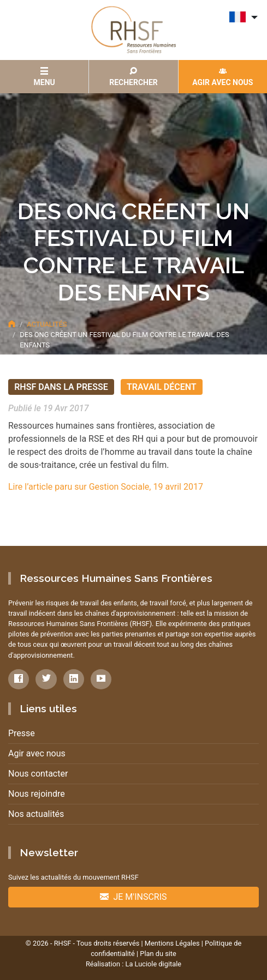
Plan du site (158, 954)
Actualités (47, 324)
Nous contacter (38, 774)
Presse (22, 733)
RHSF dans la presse (61, 387)
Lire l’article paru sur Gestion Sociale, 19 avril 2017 (106, 487)
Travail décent (162, 387)
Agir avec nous (37, 753)
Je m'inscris (133, 897)
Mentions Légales (172, 943)
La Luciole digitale (153, 964)
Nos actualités (36, 814)
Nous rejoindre (37, 794)
